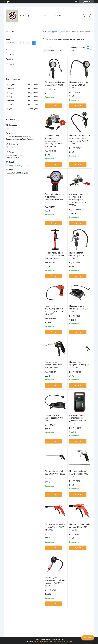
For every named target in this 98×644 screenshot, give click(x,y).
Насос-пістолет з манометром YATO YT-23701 (79, 256)
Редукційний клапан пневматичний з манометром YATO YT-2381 (55, 198)
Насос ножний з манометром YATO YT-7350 (79, 309)
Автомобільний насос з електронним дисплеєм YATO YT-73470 (79, 419)
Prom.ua (61, 639)
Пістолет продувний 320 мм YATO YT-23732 (55, 473)
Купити (53, 106)
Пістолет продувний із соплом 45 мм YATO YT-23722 (80, 527)
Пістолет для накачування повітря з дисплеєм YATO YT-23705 (55, 582)
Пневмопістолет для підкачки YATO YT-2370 (79, 85)
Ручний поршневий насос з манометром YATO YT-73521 (54, 256)
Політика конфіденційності (62, 642)
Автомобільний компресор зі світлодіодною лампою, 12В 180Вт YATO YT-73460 (54, 141)
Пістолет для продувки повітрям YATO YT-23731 (54, 365)
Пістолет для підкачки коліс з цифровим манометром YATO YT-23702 (80, 140)
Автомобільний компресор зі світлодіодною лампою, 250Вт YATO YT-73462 (79, 200)
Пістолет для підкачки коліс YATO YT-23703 (55, 84)
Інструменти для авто (58, 32)
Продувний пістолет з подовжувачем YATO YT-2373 (79, 474)
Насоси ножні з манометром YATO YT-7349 (55, 418)
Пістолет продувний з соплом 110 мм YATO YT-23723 (55, 527)
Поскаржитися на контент (43, 642)
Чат (88, 638)
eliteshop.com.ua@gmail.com (18, 166)
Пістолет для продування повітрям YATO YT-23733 (79, 365)
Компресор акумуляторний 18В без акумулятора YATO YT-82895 (55, 310)
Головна (46, 16)
